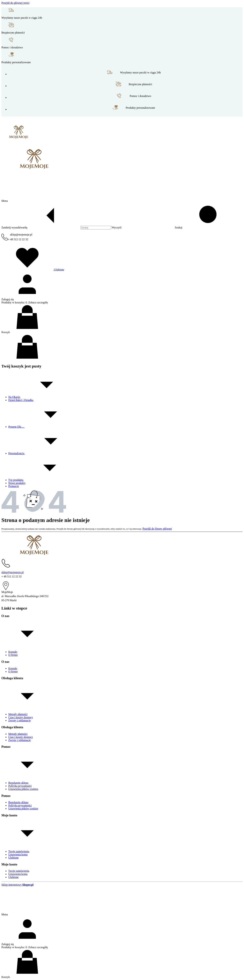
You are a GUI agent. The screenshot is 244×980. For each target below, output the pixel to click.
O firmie (13, 655)
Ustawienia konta (18, 854)
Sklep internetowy (17, 885)
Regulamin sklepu (18, 783)
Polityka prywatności (20, 786)
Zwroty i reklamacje (19, 720)
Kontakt (13, 652)
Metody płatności (18, 714)
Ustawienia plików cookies (23, 789)
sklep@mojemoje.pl (21, 235)
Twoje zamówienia (19, 851)
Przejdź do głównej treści (15, 3)
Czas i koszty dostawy (21, 717)
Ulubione (13, 858)
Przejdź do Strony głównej (157, 529)
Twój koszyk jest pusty (21, 366)
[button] (205, 227)
